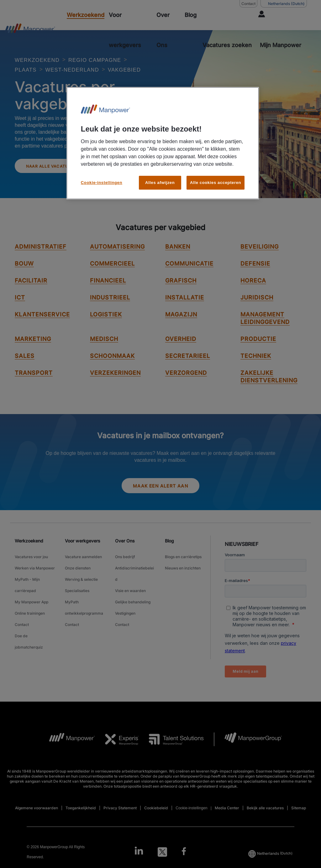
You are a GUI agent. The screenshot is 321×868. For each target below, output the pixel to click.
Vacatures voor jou (31, 569)
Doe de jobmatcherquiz (29, 628)
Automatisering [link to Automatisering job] (117, 259)
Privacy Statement (120, 822)
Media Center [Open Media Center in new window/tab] (227, 822)
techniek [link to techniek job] (256, 368)
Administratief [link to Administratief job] (41, 259)
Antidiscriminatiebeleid (134, 581)
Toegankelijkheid (81, 822)
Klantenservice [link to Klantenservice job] (42, 327)
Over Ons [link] (125, 555)
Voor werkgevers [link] (83, 555)
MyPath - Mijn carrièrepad (27, 589)
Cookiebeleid (156, 822)
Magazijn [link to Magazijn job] (181, 327)
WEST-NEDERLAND (82, 69)
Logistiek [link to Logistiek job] (106, 327)
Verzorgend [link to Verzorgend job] (186, 385)
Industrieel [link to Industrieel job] (110, 310)
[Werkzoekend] (86, 15)
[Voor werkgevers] (130, 30)
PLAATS (28, 69)
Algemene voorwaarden (37, 822)
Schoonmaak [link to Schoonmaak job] (112, 368)
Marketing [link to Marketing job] (33, 351)
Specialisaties (77, 593)
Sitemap (299, 822)
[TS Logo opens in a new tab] (171, 753)
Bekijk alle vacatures (265, 822)
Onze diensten (78, 577)
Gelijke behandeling (133, 601)
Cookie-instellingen (191, 822)
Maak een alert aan (161, 499)
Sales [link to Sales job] (25, 368)
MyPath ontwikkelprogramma (84, 605)
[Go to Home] (30, 30)
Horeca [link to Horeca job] (253, 293)
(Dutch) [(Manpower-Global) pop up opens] (284, 4)
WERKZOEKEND (41, 60)
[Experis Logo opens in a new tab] (117, 753)
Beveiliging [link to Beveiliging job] (260, 259)
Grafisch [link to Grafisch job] (181, 293)
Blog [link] (169, 555)
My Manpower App (32, 601)
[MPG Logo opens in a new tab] (248, 753)
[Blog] (191, 15)
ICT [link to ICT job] (20, 310)
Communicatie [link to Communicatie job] (189, 276)
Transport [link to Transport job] (34, 385)
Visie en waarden (130, 593)
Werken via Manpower (35, 577)
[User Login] (282, 30)
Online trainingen (30, 609)
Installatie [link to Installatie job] (185, 310)
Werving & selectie (81, 585)
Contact (22, 616)
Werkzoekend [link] (29, 555)
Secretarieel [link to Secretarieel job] (188, 368)
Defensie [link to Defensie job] (255, 276)
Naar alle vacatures (59, 177)
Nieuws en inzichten (183, 577)
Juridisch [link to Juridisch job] (257, 310)
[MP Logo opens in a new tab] (67, 753)
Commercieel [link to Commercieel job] (112, 276)
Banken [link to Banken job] (178, 259)
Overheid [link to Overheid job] (181, 351)
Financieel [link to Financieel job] (108, 293)
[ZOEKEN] (227, 30)
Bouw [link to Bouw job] (24, 276)
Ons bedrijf (125, 569)
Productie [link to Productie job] (258, 351)
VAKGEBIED (34, 79)
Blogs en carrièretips (183, 569)
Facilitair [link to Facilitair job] (31, 293)
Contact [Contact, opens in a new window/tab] (248, 4)
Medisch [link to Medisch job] (104, 351)
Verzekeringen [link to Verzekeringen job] (115, 385)
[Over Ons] (168, 30)
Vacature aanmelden (83, 569)
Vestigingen (125, 609)
